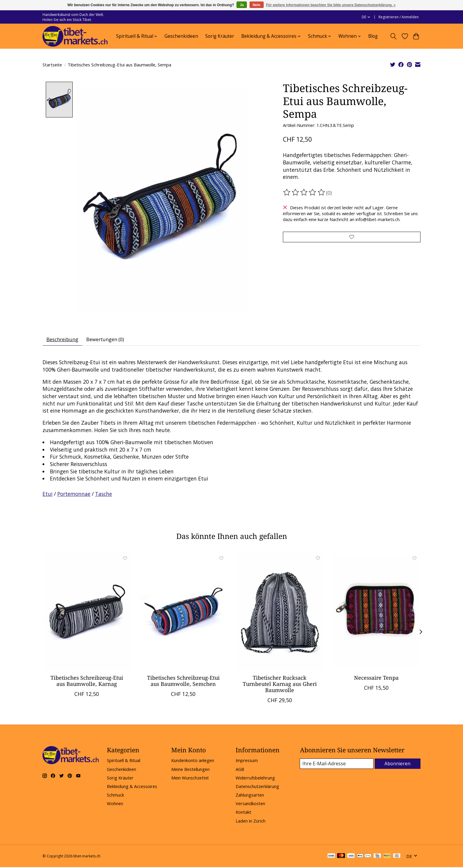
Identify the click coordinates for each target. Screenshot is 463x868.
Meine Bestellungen (190, 771)
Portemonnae (74, 496)
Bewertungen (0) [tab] (110, 340)
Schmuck (115, 797)
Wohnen (115, 805)
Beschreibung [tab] (64, 340)
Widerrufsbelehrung (255, 779)
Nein (257, 5)
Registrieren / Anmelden (399, 17)
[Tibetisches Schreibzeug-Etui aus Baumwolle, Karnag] (87, 613)
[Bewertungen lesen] (304, 192)
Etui (48, 496)
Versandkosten (250, 805)
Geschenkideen (181, 36)
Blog (373, 36)
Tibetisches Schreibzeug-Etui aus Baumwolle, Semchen (183, 682)
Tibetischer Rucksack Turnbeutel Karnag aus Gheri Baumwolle (280, 685)
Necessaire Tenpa (376, 679)
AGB (240, 771)
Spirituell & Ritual (124, 762)
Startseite (52, 65)
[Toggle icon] (393, 36)
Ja (242, 5)
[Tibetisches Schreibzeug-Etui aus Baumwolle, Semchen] (183, 613)
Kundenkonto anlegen (193, 762)
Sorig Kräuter (220, 36)
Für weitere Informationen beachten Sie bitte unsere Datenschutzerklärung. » (331, 5)
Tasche (103, 496)
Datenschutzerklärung (257, 788)
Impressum (247, 762)
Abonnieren (398, 765)
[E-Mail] (338, 766)
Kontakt (243, 814)
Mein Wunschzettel (190, 779)
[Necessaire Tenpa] (376, 613)
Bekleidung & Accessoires (132, 788)
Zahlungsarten (250, 797)
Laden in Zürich (251, 822)
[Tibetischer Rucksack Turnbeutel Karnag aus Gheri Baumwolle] (280, 613)
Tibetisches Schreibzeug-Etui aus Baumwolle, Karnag (87, 682)
